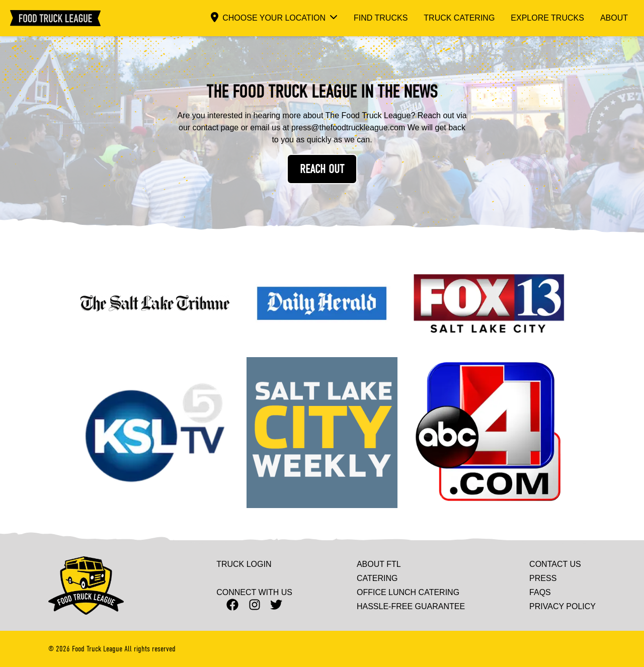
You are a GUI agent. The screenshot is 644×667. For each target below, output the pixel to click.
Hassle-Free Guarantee (411, 607)
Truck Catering (459, 18)
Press (543, 578)
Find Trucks (381, 18)
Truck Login (244, 564)
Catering (377, 578)
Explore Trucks (547, 18)
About (614, 18)
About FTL (379, 564)
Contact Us (555, 564)
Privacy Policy (562, 607)
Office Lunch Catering (408, 593)
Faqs (540, 593)
